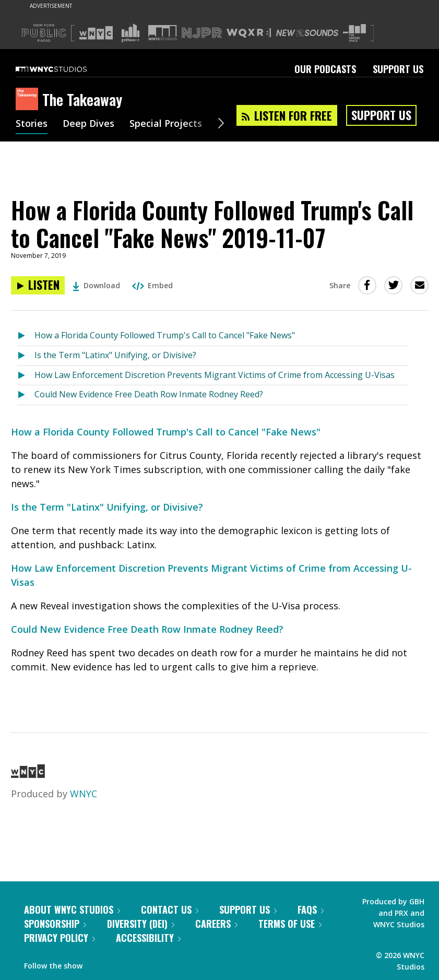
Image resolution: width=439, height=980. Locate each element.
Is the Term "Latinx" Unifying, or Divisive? (115, 355)
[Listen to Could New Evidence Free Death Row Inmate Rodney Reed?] (26, 395)
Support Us (398, 69)
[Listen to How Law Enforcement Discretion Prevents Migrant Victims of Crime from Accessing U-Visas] (26, 376)
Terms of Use (290, 924)
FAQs (311, 910)
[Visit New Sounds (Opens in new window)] (307, 33)
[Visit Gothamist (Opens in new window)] (130, 33)
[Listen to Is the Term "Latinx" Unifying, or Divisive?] (26, 356)
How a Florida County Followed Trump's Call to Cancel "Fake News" (165, 335)
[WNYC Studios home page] (64, 69)
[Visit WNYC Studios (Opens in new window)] (163, 33)
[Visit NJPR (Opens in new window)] (202, 33)
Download (96, 285)
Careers (216, 924)
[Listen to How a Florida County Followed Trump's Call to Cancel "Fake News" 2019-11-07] (38, 285)
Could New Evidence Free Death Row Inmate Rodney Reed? (149, 394)
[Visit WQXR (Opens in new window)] (249, 33)
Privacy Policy (60, 938)
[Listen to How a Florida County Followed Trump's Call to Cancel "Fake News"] (26, 336)
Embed (152, 285)
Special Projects (166, 124)
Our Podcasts (325, 69)
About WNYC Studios (72, 910)
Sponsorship (55, 924)
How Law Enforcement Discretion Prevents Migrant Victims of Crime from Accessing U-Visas (215, 375)
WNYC (84, 794)
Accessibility (148, 938)
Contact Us (170, 910)
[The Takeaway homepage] (29, 100)
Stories (32, 124)
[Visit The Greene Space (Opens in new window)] (354, 33)
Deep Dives (88, 124)
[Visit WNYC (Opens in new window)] (96, 33)
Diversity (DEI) (141, 924)
